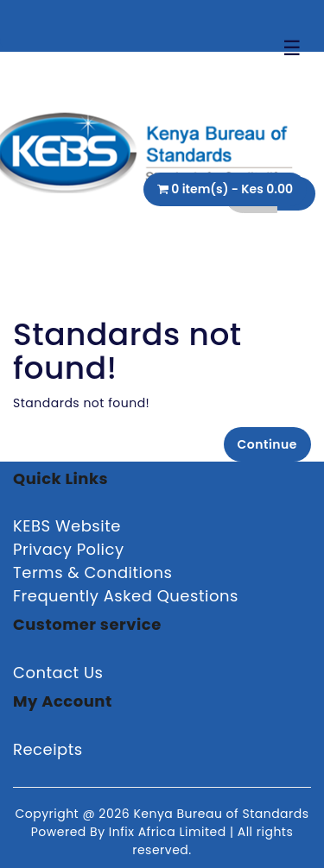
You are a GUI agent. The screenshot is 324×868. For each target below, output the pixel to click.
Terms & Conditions (92, 572)
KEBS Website (67, 526)
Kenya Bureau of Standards (221, 814)
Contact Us (58, 673)
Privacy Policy (69, 549)
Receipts (48, 749)
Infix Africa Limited (169, 832)
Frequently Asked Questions (126, 596)
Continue (267, 444)
